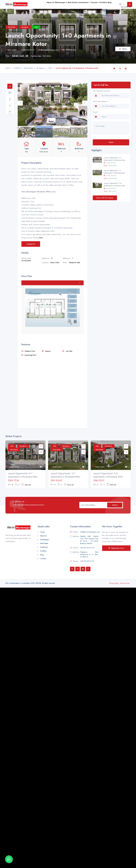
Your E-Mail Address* (100, 102)
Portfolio (98, 9)
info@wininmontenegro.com (47, 50)
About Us (26, 9)
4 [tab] (55, 120)
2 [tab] (51, 120)
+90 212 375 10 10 (87, 548)
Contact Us (31, 244)
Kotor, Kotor (11, 50)
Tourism (86, 9)
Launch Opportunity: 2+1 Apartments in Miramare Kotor (114, 159)
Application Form (116, 548)
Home (8, 68)
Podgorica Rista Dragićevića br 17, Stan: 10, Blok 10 (89, 554)
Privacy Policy (114, 583)
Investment (71, 9)
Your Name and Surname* (102, 91)
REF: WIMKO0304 (68, 50)
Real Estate (56, 9)
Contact (43, 559)
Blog (108, 9)
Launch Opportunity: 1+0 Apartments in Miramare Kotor (114, 184)
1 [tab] (49, 120)
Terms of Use (125, 583)
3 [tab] (53, 120)
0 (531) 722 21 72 (26, 50)
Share (123, 49)
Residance (25, 27)
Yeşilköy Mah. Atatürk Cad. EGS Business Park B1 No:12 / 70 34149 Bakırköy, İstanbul (89, 540)
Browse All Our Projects (105, 198)
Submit (111, 142)
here (41, 238)
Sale (36, 27)
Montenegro (40, 9)
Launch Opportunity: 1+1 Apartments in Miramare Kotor (114, 172)
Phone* (96, 112)
